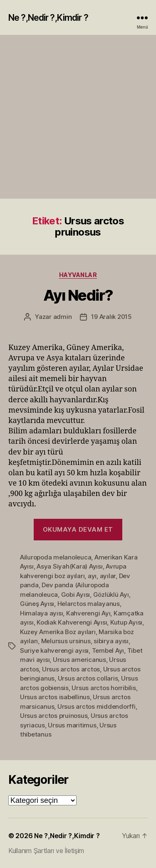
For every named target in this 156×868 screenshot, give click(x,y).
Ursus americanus (79, 660)
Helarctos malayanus (89, 604)
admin (63, 317)
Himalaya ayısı (41, 613)
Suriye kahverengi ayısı (54, 650)
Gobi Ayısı (76, 594)
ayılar (108, 576)
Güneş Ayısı (37, 604)
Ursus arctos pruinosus (54, 716)
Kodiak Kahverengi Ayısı (72, 622)
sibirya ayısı (111, 641)
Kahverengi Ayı (88, 613)
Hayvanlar (78, 275)
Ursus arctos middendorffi (97, 706)
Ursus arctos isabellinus (55, 697)
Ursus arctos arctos (71, 669)
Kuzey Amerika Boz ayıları (58, 632)
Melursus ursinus (66, 641)
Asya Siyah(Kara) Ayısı (69, 566)
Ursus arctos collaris (88, 678)
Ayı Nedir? (78, 295)
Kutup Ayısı (126, 622)
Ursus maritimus (72, 725)
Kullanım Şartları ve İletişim (46, 851)
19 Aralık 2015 (111, 317)
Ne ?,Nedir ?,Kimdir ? (48, 18)
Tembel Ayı (108, 650)
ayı (92, 576)
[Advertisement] (78, 117)
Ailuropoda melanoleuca (56, 557)
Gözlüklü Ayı (111, 594)
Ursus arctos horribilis (104, 688)
